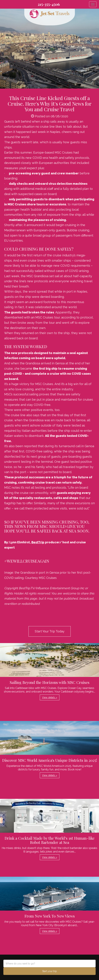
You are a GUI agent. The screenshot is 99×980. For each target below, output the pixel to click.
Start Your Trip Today (50, 631)
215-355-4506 (49, 4)
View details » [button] (50, 697)
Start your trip (49, 971)
